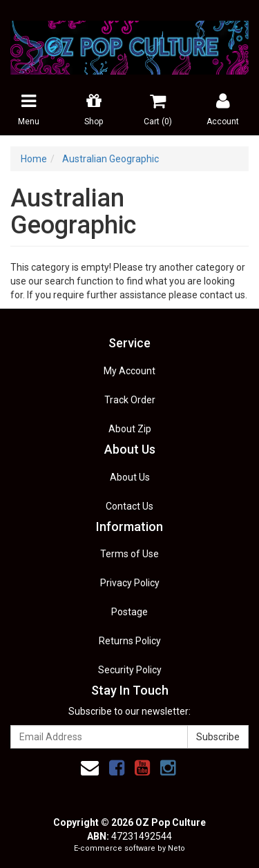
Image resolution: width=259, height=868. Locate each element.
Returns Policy (130, 641)
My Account (129, 371)
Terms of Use (129, 554)
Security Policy (130, 670)
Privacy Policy (130, 583)
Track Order (130, 400)
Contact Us (129, 506)
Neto (176, 848)
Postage (129, 612)
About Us (130, 477)
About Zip (130, 429)
